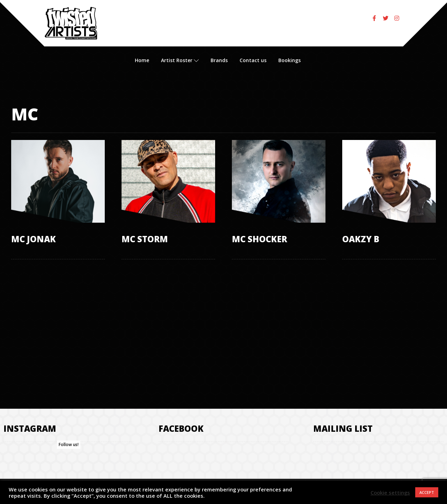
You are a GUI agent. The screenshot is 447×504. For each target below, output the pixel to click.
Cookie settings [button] (390, 492)
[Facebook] (374, 18)
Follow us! (69, 444)
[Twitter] (386, 18)
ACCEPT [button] (427, 492)
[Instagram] (397, 18)
